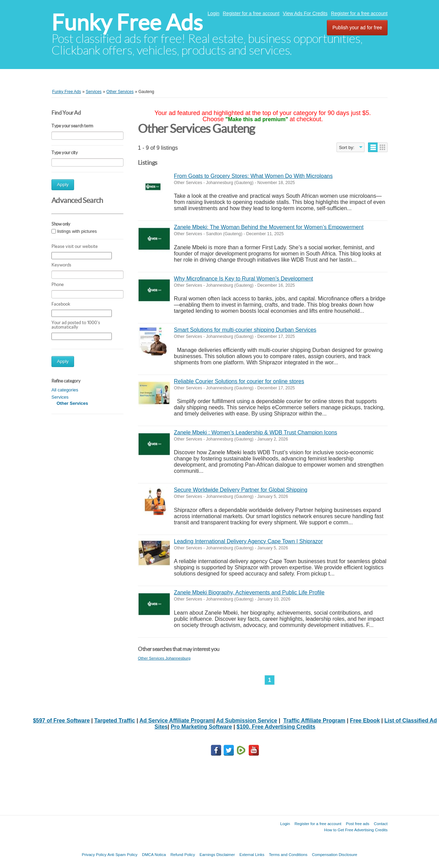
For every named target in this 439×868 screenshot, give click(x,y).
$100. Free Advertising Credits (276, 727)
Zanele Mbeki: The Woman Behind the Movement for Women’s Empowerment (269, 227)
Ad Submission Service (247, 721)
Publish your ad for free (357, 27)
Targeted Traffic (115, 721)
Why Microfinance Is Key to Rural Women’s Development (244, 279)
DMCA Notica (154, 854)
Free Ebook (365, 721)
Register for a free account (251, 13)
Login (213, 13)
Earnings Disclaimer (217, 854)
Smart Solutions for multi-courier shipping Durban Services (245, 330)
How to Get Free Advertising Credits (356, 830)
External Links (252, 854)
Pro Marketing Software (201, 727)
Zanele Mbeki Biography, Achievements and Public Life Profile (249, 592)
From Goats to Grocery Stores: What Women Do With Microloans (253, 176)
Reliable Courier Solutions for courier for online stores (239, 381)
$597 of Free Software (61, 721)
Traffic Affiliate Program (314, 721)
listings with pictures (77, 231)
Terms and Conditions (288, 854)
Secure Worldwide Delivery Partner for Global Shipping (241, 490)
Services (60, 397)
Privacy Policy (94, 854)
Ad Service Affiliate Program (176, 721)
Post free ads (357, 824)
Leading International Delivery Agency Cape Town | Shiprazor (248, 541)
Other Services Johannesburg (164, 658)
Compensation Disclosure (334, 854)
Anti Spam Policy (122, 854)
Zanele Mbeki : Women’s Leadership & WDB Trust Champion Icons (256, 432)
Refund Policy (183, 854)
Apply (63, 185)
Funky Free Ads (127, 22)
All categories (65, 390)
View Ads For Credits (305, 13)
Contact (381, 824)
